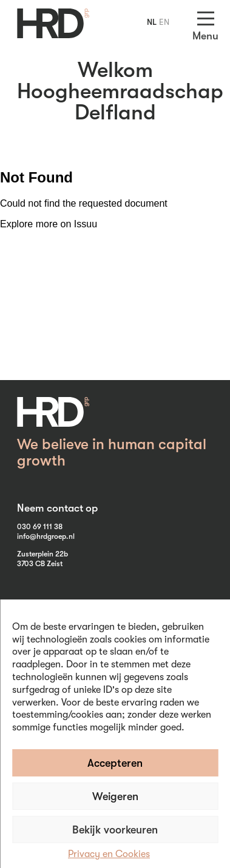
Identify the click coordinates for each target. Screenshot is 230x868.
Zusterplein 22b (42, 554)
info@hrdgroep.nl (46, 536)
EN (164, 22)
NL (152, 22)
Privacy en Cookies (109, 854)
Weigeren (115, 796)
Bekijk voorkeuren (115, 830)
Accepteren (115, 763)
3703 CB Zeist (40, 564)
